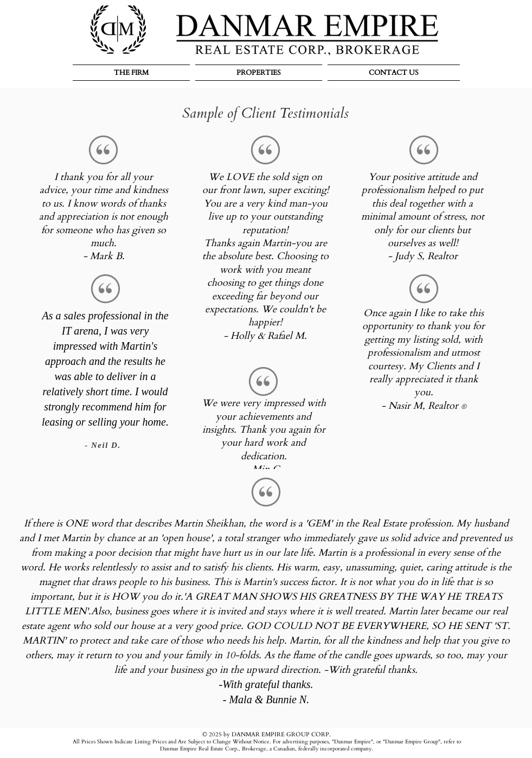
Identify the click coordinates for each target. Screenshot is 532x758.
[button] (133, 73)
